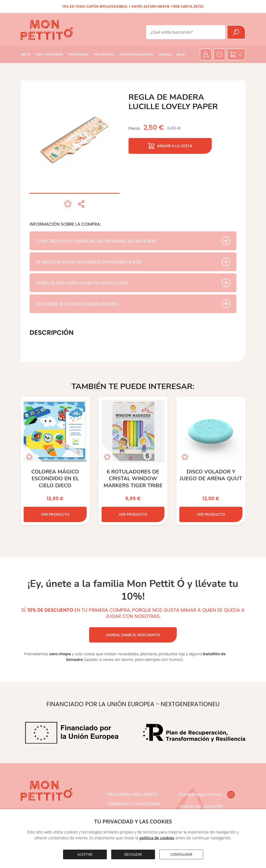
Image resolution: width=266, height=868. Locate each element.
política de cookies (157, 838)
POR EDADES (78, 55)
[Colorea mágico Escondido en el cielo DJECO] (55, 461)
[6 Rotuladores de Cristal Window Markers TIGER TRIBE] (133, 461)
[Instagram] (231, 795)
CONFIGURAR (181, 854)
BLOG (181, 55)
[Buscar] (236, 32)
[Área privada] (206, 54)
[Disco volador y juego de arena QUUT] (211, 461)
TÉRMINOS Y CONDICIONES (134, 804)
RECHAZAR (133, 854)
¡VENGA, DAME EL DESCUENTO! (133, 635)
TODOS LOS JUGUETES (201, 807)
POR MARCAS (104, 55)
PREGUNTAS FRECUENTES (132, 794)
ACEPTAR (85, 854)
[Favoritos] (219, 54)
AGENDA (165, 55)
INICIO (26, 55)
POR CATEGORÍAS (49, 55)
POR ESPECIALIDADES (136, 55)
